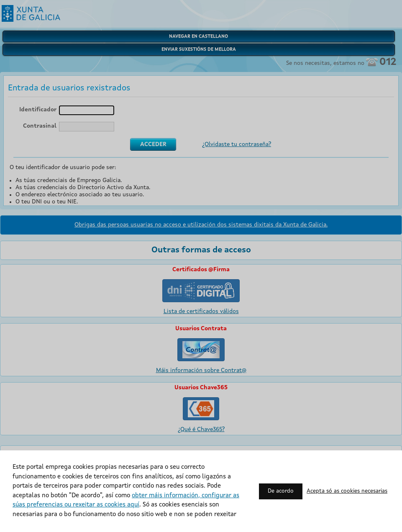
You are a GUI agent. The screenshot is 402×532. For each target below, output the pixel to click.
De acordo (281, 491)
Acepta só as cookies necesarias (347, 491)
